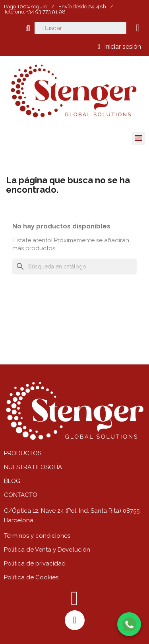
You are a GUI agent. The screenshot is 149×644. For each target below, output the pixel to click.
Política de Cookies (31, 577)
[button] (28, 28)
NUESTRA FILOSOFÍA (33, 467)
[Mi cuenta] (119, 47)
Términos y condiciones (37, 536)
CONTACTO (21, 495)
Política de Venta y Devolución (47, 550)
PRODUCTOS (23, 453)
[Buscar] (74, 266)
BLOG (12, 481)
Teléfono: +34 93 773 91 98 (35, 12)
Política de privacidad (35, 563)
